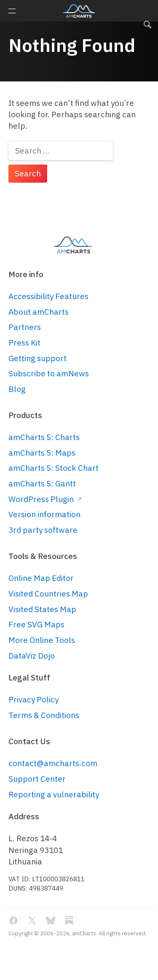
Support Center (37, 779)
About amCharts (39, 312)
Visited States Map (42, 609)
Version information (44, 514)
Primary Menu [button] (12, 11)
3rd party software (43, 530)
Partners (25, 327)
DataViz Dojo (32, 656)
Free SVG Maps (36, 624)
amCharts (79, 11)
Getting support (37, 358)
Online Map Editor (41, 578)
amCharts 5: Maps (42, 453)
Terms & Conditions (44, 715)
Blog (17, 389)
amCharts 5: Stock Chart (54, 468)
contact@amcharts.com (53, 763)
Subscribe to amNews (49, 373)
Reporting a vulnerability (54, 794)
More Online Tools (42, 640)
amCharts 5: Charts (44, 437)
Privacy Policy (33, 699)
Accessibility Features (48, 296)
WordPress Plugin (45, 499)
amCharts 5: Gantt (42, 483)
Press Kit (24, 343)
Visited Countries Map (48, 594)
